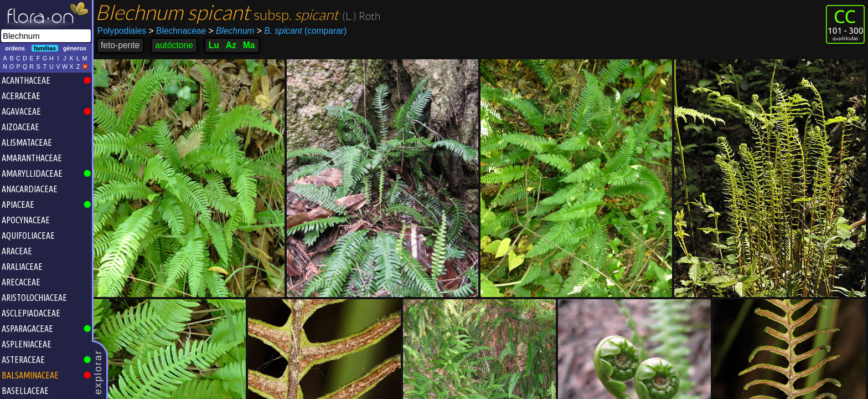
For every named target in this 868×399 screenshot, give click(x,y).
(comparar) (302, 31)
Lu (214, 45)
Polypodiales (122, 31)
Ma (249, 45)
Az (231, 45)
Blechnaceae (178, 31)
